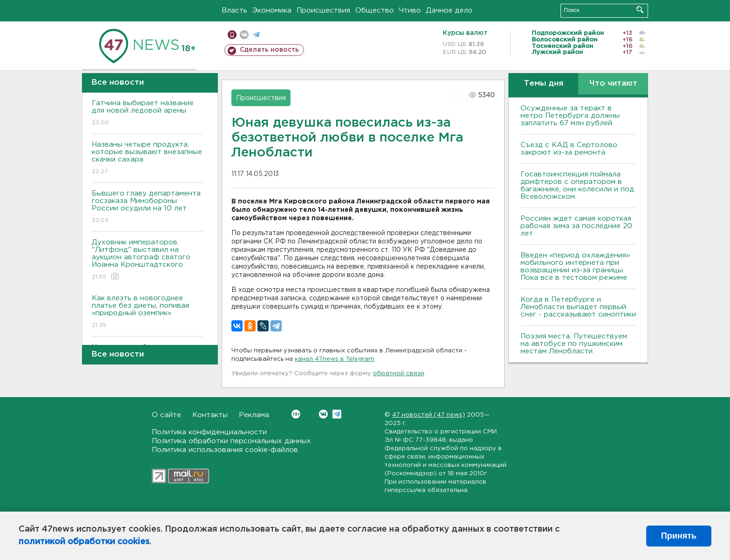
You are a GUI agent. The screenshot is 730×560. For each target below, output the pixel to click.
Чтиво (410, 10)
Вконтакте (296, 414)
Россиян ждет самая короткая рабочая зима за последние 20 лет (576, 226)
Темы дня (544, 84)
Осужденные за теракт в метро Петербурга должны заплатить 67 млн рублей (570, 116)
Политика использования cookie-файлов (225, 450)
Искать (640, 10)
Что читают (613, 84)
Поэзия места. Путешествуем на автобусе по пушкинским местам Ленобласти (574, 344)
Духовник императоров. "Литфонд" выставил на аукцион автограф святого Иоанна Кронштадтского (147, 260)
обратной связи (399, 374)
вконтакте (244, 35)
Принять (679, 536)
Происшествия (323, 10)
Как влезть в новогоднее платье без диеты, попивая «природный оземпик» (147, 312)
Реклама (254, 415)
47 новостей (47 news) (429, 415)
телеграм (256, 35)
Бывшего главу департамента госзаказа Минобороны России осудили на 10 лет (147, 207)
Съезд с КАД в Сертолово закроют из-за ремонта (569, 149)
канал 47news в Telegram (335, 359)
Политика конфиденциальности (209, 432)
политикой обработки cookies (84, 542)
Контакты (210, 415)
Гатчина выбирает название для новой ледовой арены (147, 113)
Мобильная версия (232, 35)
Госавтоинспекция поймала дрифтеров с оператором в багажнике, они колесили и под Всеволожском (577, 186)
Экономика (272, 10)
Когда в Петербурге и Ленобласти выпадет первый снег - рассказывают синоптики (578, 307)
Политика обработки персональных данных (231, 441)
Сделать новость (269, 50)
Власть (234, 10)
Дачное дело (449, 10)
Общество (375, 10)
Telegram (337, 414)
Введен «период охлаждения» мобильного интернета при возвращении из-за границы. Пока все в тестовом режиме (575, 267)
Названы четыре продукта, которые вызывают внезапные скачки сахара (147, 159)
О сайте (166, 415)
